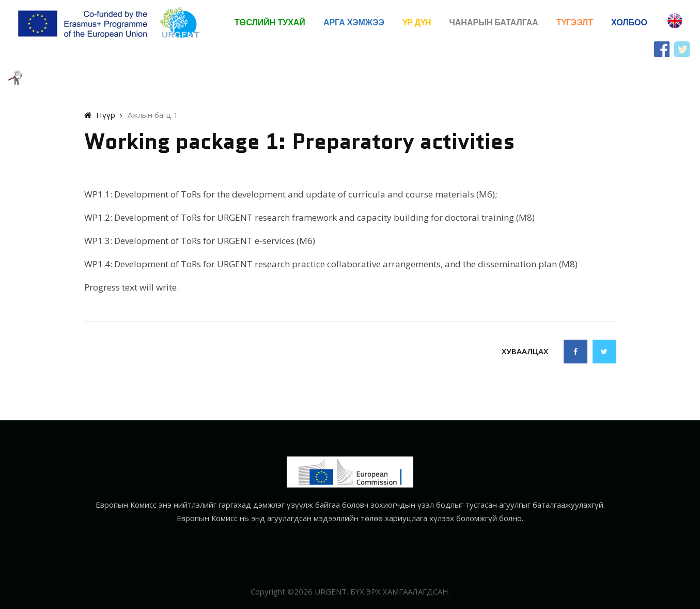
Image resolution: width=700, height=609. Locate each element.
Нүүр (100, 115)
